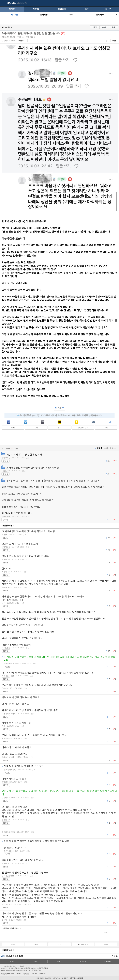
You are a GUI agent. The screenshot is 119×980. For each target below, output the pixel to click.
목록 (114, 27)
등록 (106, 932)
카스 (77, 422)
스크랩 (111, 422)
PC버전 (83, 961)
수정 (36, 428)
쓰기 (17, 448)
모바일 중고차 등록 (14, 956)
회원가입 (36, 961)
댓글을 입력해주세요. (48, 932)
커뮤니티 (11, 3)
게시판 (12, 9)
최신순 (107, 448)
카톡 (60, 422)
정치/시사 (100, 14)
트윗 (26, 422)
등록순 (100, 448)
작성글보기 (22, 41)
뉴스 (71, 14)
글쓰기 (108, 9)
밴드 (43, 422)
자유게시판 (43, 14)
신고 (107, 41)
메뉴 (115, 3)
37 (109, 461)
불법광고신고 (83, 428)
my (110, 3)
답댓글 (5, 461)
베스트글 (14, 14)
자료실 (36, 9)
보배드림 (3, 3)
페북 (9, 422)
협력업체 (62, 9)
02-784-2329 (14, 973)
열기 (117, 14)
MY (87, 9)
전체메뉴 (107, 961)
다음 (104, 27)
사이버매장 (22, 3)
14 (109, 474)
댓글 (114, 41)
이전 (95, 27)
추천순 (114, 448)
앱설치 (60, 961)
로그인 (12, 961)
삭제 (13, 428)
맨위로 (114, 956)
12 (109, 520)
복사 (94, 422)
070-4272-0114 (38, 973)
